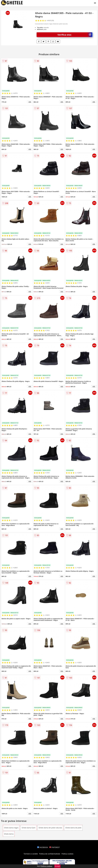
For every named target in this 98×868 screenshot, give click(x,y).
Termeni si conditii (31, 854)
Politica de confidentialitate (50, 854)
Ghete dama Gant (29, 828)
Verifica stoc (75, 35)
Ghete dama (9, 834)
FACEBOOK (43, 847)
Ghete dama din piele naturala (50, 828)
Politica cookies (68, 854)
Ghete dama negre (11, 828)
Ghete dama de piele (73, 828)
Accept (57, 866)
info (30, 102)
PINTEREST (54, 847)
